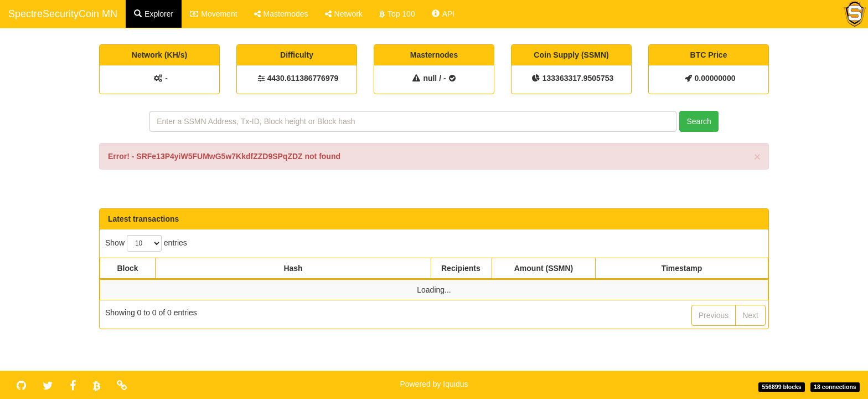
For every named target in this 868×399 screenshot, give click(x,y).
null (430, 78)
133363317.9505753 (578, 78)
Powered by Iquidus (434, 384)
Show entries (146, 243)
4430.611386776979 (303, 78)
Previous (714, 315)
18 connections (835, 387)
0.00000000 (715, 78)
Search (699, 121)
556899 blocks (781, 387)
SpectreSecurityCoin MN (63, 14)
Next (750, 315)
